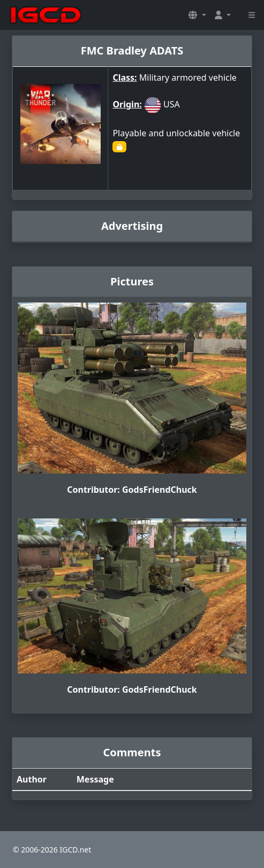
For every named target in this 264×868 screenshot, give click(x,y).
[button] (197, 15)
